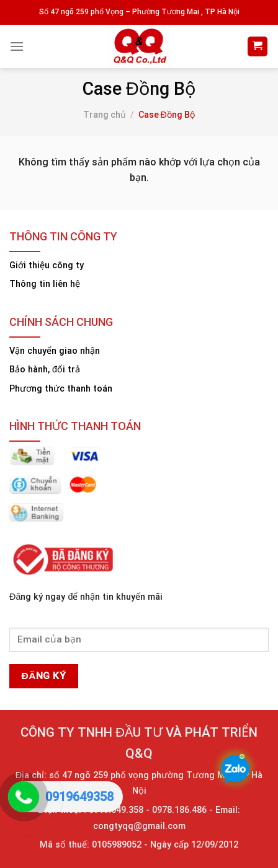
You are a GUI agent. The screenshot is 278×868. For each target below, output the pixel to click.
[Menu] (17, 46)
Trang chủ (105, 115)
